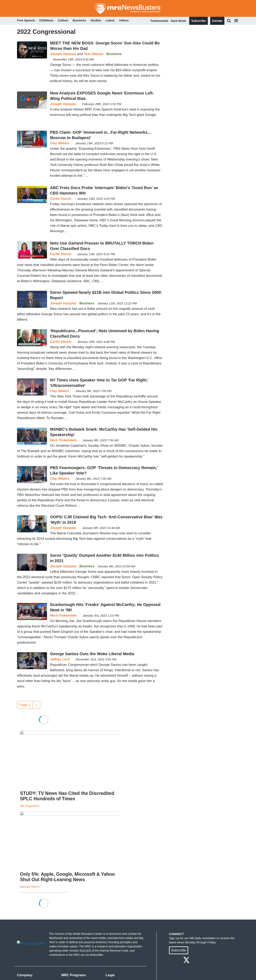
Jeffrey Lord (60, 659)
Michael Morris (30, 887)
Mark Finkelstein (63, 440)
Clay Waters (60, 143)
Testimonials (159, 21)
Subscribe (198, 21)
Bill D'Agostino (30, 806)
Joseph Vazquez (63, 54)
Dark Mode (178, 21)
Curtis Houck (61, 199)
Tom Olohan (94, 54)
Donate (217, 21)
